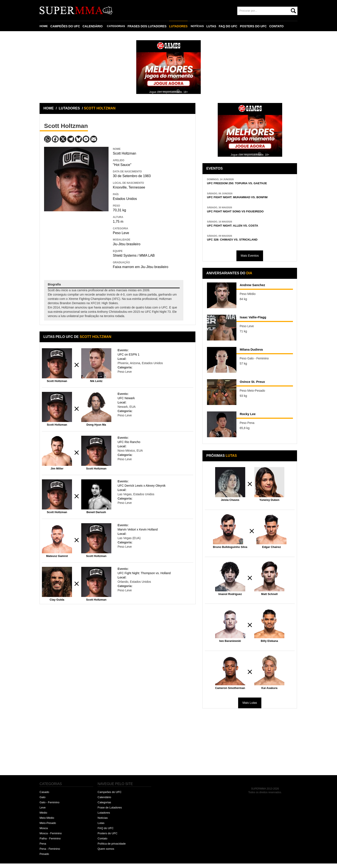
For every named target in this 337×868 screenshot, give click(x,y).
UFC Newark (126, 398)
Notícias (103, 822)
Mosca (44, 833)
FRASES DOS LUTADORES (149, 26)
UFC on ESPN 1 (129, 354)
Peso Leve (121, 233)
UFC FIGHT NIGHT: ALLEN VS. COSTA (240, 229)
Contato (103, 843)
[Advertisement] (76, 242)
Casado (44, 797)
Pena (43, 848)
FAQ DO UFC (231, 26)
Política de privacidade (112, 848)
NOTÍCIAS (200, 26)
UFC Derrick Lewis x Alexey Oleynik (142, 486)
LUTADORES (181, 26)
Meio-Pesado (48, 827)
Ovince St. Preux (257, 387)
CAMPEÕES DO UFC (66, 26)
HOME (44, 26)
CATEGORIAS (118, 26)
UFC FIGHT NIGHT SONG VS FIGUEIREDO (244, 214)
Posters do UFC (107, 838)
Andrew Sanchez (257, 291)
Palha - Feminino (50, 843)
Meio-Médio (47, 822)
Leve (43, 812)
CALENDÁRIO (93, 26)
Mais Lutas (250, 707)
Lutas (101, 827)
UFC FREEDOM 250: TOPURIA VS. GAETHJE (246, 184)
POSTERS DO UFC (256, 26)
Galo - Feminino (49, 807)
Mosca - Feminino (51, 838)
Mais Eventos (250, 260)
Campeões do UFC (110, 797)
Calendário (104, 802)
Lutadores (104, 817)
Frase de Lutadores (110, 812)
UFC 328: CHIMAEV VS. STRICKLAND (240, 244)
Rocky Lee (250, 420)
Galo (42, 802)
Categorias (104, 807)
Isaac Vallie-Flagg (258, 323)
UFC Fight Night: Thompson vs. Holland (144, 573)
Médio (43, 817)
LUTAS (214, 26)
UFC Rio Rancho (129, 442)
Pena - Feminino (50, 853)
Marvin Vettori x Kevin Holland (138, 529)
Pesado (44, 858)
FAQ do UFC (106, 833)
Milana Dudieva (255, 355)
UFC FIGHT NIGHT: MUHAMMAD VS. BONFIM (246, 199)
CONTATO (280, 26)
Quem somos (106, 853)
